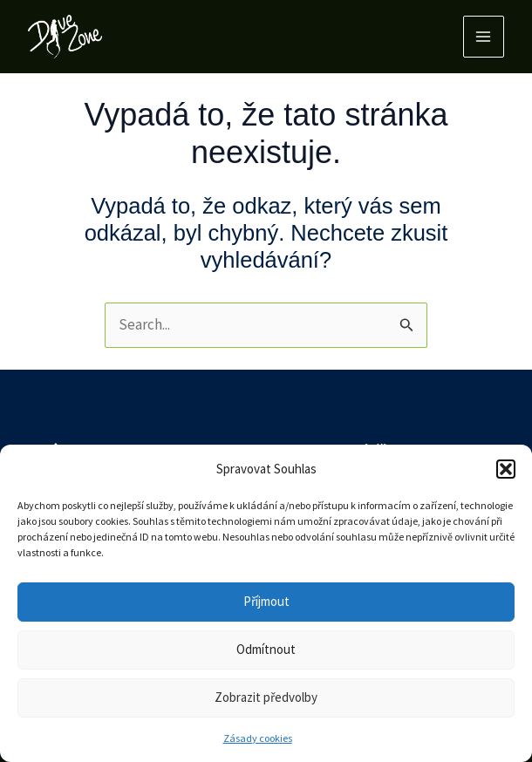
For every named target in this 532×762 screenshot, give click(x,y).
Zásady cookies (258, 738)
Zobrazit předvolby (266, 697)
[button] (506, 469)
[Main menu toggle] (484, 37)
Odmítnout (266, 649)
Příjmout (266, 601)
